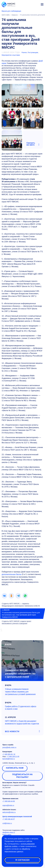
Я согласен (22, 860)
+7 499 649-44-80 (9, 801)
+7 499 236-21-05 (13, 757)
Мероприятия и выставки (11, 55)
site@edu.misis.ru (9, 832)
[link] (4, 596)
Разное (24, 52)
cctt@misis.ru (7, 823)
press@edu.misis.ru (9, 747)
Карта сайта (7, 835)
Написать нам (15, 768)
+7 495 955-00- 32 (9, 754)
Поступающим (33, 52)
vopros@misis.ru (8, 805)
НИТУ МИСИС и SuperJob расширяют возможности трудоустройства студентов (22, 722)
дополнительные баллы (12, 574)
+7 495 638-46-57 (9, 819)
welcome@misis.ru (9, 812)
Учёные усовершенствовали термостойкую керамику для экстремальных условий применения (20, 692)
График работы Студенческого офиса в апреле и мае (21, 708)
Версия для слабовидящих (11, 11)
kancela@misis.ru (9, 759)
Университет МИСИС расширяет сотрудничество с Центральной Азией (20, 673)
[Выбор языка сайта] (32, 4)
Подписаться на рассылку (22, 776)
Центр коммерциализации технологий (17, 816)
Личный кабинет (37, 4)
